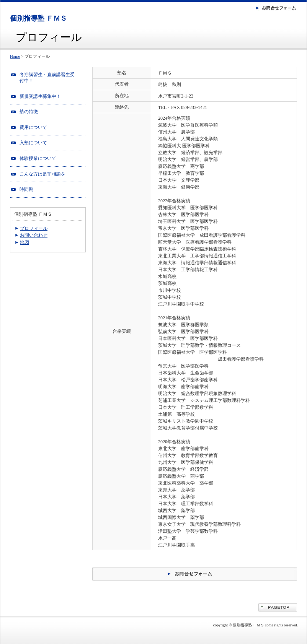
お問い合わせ (34, 235)
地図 (24, 242)
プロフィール (34, 228)
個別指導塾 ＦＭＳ (38, 18)
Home (15, 56)
